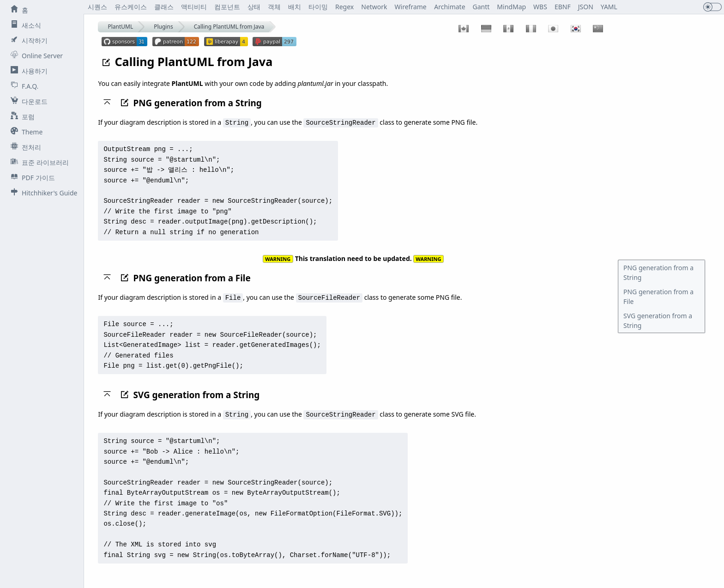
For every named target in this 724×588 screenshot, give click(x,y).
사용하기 (27, 71)
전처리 (24, 147)
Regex (344, 7)
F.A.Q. (23, 86)
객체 (274, 7)
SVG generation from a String (658, 321)
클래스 (164, 7)
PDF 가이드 (31, 177)
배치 (295, 7)
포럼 (21, 116)
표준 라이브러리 (38, 162)
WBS (540, 7)
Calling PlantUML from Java (229, 27)
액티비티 (194, 7)
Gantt (481, 7)
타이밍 (318, 7)
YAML (609, 7)
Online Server (35, 55)
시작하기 (27, 40)
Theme (25, 132)
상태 (254, 7)
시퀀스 (97, 7)
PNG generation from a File (658, 297)
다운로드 (27, 101)
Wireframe (411, 7)
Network (374, 7)
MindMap (511, 7)
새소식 (24, 25)
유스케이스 (131, 7)
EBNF (563, 7)
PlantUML (120, 27)
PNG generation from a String (658, 273)
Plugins (163, 27)
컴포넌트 (227, 7)
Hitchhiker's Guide (42, 193)
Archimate (449, 7)
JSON (586, 7)
